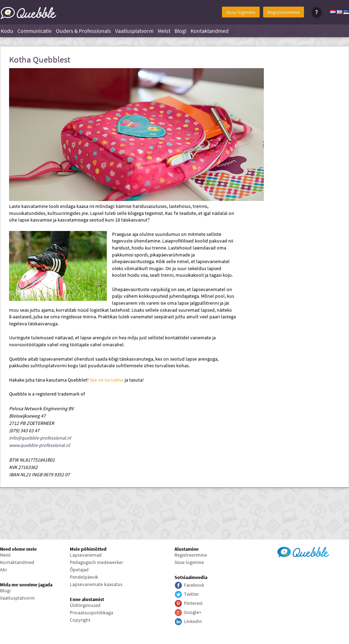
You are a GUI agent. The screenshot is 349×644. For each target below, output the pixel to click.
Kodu (7, 31)
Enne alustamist (87, 599)
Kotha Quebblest (40, 60)
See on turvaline (107, 380)
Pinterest (193, 603)
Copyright (80, 620)
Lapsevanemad (86, 555)
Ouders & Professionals (83, 31)
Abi (3, 570)
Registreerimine (284, 12)
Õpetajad (79, 570)
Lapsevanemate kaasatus (96, 584)
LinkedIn (193, 621)
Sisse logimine (241, 12)
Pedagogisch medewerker (96, 562)
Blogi (180, 31)
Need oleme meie (18, 549)
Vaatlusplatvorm (134, 31)
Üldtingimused (85, 605)
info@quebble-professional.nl (40, 438)
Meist (164, 31)
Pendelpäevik (84, 577)
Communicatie (35, 31)
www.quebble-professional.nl (40, 445)
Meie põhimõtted (88, 549)
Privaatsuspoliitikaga (91, 613)
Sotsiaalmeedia (191, 577)
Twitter (191, 594)
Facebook (194, 585)
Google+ (193, 612)
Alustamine (187, 549)
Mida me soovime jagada (26, 585)
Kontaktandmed (210, 31)
